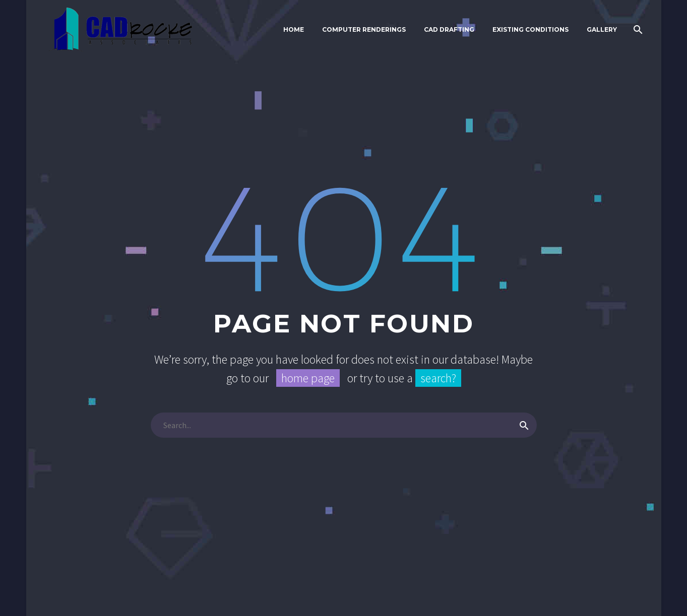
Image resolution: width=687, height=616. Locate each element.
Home (294, 29)
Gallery (602, 29)
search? (438, 378)
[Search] (637, 30)
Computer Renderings (364, 29)
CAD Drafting (449, 29)
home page (308, 378)
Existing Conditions (530, 29)
